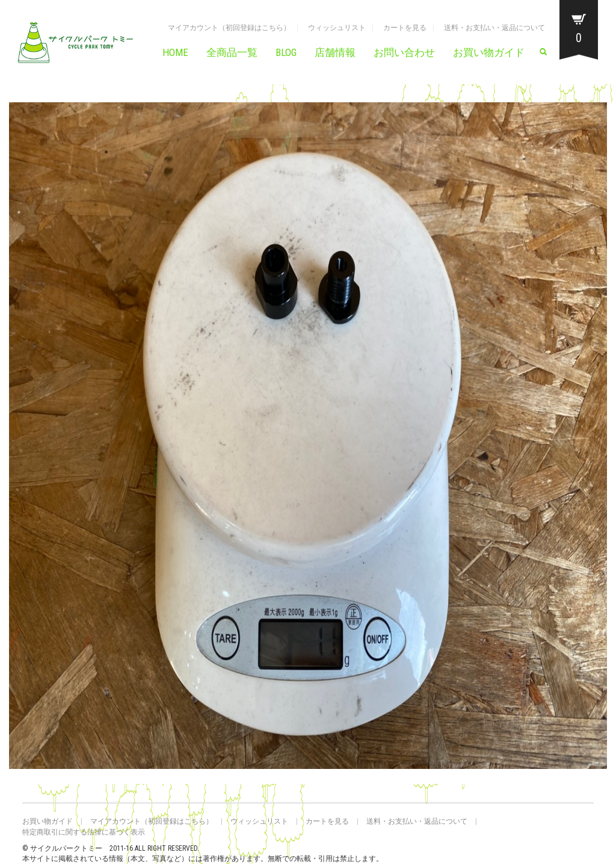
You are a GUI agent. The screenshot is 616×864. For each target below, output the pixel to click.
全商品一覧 (232, 52)
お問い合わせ (404, 52)
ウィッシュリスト (337, 28)
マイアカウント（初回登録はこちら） (229, 28)
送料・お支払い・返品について (494, 28)
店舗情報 (335, 52)
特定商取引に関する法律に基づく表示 (84, 832)
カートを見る (405, 28)
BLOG (286, 52)
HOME (175, 52)
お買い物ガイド (489, 52)
